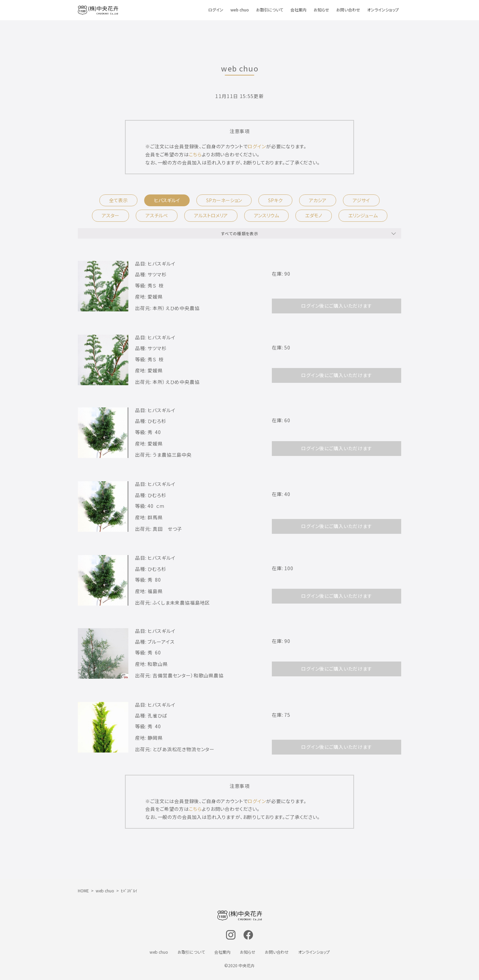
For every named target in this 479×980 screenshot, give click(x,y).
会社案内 (298, 10)
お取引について (270, 10)
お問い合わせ (348, 10)
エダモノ (314, 215)
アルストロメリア (211, 215)
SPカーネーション (224, 200)
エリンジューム (363, 215)
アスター (110, 215)
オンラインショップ (383, 10)
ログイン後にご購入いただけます (337, 306)
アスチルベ (157, 215)
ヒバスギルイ (167, 200)
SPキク (275, 200)
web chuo (240, 10)
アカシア (318, 200)
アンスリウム (266, 215)
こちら (196, 154)
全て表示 (118, 200)
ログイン (216, 10)
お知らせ (321, 10)
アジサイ (361, 200)
